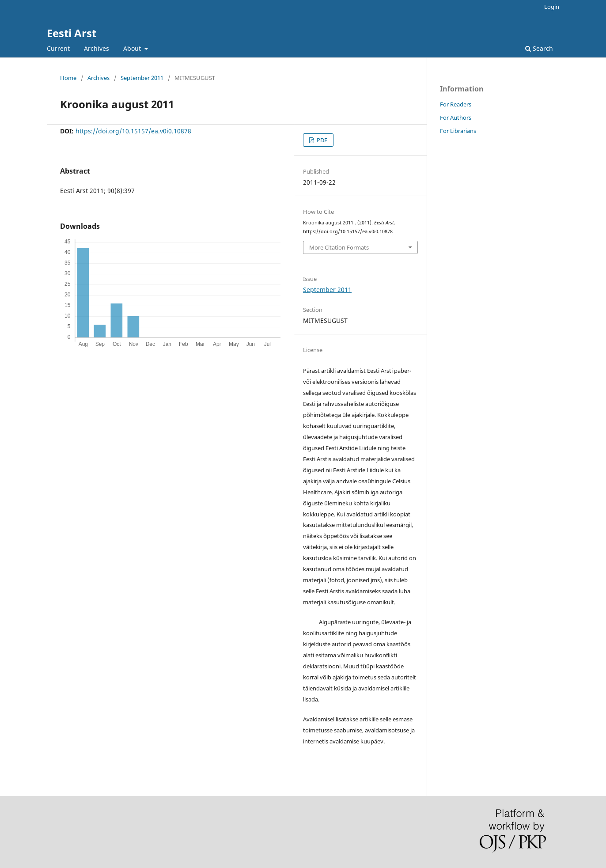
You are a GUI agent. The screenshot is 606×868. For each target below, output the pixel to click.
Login (552, 7)
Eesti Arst (72, 33)
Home (68, 78)
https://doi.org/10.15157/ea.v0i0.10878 (133, 131)
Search (539, 48)
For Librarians (458, 131)
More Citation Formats (339, 247)
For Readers (456, 104)
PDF (321, 140)
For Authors (456, 118)
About (133, 48)
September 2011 (142, 78)
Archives (97, 48)
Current (58, 48)
